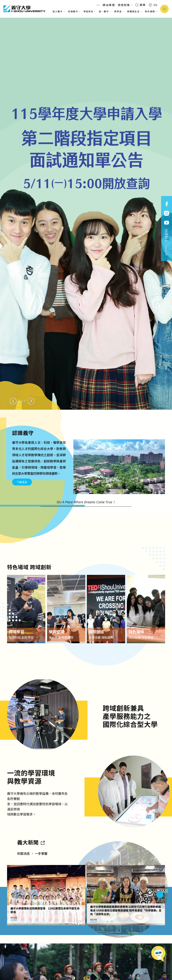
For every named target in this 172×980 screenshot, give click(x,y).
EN (153, 5)
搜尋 (141, 5)
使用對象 (125, 5)
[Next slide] (31, 401)
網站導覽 (109, 5)
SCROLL (167, 242)
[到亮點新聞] (43, 858)
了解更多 (22, 482)
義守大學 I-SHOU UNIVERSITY (24, 9)
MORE (14, 934)
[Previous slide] (13, 401)
